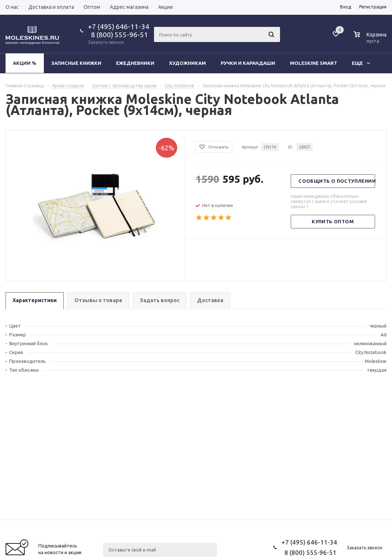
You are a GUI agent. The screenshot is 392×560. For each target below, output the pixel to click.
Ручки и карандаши (248, 63)
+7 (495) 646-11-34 (119, 27)
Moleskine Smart (314, 63)
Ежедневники (135, 63)
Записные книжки (76, 63)
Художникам (188, 63)
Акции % (25, 63)
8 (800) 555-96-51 (118, 35)
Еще (361, 63)
